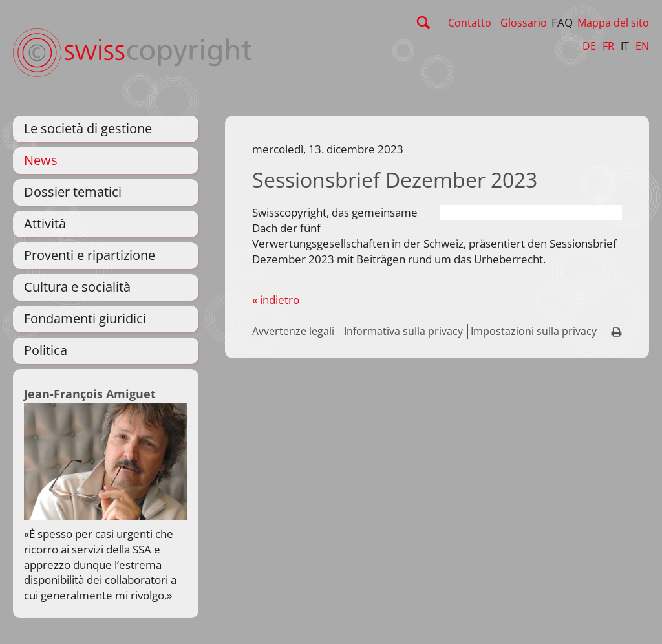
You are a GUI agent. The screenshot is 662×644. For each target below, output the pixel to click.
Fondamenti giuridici (85, 318)
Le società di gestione (88, 128)
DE (589, 46)
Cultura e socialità (77, 287)
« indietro (276, 300)
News (41, 160)
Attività (45, 223)
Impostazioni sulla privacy (534, 331)
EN (642, 46)
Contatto (470, 23)
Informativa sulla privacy (403, 331)
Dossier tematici (73, 192)
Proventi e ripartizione (90, 255)
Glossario (524, 23)
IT (625, 46)
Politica (46, 350)
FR (608, 46)
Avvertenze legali (293, 331)
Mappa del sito (613, 23)
